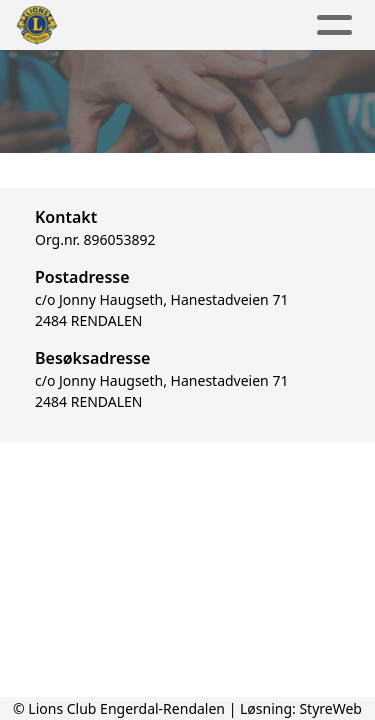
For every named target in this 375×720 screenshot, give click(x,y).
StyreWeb (330, 708)
